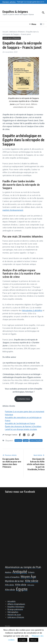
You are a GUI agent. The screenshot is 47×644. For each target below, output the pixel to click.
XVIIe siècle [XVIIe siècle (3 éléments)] (21, 585)
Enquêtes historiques (16, 607)
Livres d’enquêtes (36, 440)
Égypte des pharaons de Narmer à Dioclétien (23, 426)
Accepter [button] (22, 640)
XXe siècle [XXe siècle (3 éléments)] (10, 590)
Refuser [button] (34, 640)
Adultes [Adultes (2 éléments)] (8, 572)
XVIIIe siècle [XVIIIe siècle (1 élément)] (31, 585)
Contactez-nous (23, 399)
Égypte (26, 440)
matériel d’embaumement (13, 210)
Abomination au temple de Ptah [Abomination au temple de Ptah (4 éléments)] (23, 567)
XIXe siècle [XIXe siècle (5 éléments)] (32, 581)
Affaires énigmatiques (16, 604)
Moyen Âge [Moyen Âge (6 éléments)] (28, 577)
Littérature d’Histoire (17, 32)
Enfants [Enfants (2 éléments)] (31, 572)
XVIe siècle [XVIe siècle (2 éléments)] (9, 585)
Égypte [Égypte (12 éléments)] (22, 589)
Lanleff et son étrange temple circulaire (21, 429)
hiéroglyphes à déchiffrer (32, 310)
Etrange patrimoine (15, 609)
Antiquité (18, 440)
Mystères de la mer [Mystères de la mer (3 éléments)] (14, 581)
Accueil (5, 32)
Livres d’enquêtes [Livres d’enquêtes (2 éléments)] (12, 577)
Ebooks (8, 626)
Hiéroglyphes (13, 612)
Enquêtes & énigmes (15, 12)
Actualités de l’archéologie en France (20, 423)
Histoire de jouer (14, 615)
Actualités (12, 601)
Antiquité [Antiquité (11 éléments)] (20, 572)
